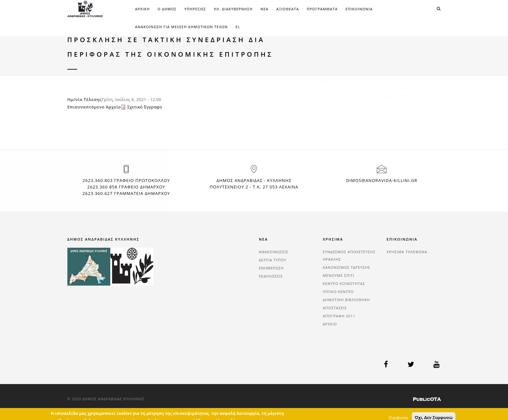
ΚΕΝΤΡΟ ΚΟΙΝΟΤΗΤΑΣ (344, 284)
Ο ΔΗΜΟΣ (167, 9)
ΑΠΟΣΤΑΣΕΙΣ (335, 308)
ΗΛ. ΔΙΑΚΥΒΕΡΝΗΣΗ (233, 9)
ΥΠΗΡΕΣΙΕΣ (195, 9)
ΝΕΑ (265, 9)
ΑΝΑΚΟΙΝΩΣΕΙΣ (274, 252)
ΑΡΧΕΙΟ (330, 324)
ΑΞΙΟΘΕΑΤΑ (288, 9)
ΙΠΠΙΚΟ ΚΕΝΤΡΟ (338, 292)
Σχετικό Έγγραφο (145, 107)
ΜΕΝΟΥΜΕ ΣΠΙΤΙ (338, 275)
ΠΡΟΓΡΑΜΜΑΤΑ (322, 9)
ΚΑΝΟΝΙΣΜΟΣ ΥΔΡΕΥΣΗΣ (346, 267)
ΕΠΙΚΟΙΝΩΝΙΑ (359, 9)
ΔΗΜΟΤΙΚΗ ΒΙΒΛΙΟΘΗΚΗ (346, 300)
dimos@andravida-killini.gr (382, 180)
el (238, 27)
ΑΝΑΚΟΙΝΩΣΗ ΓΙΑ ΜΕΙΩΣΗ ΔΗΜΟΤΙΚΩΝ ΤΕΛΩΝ (181, 27)
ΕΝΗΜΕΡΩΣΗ (271, 268)
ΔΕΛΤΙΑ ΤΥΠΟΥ (273, 260)
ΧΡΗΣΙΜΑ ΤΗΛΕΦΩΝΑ (407, 252)
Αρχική (143, 9)
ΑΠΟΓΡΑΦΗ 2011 (339, 316)
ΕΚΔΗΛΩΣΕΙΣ (271, 276)
